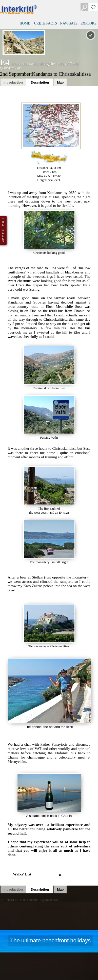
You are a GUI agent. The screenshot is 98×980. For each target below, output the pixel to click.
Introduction (13, 82)
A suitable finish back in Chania (49, 795)
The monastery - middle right (49, 542)
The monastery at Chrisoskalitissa (49, 626)
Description (40, 82)
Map (60, 82)
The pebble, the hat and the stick (49, 693)
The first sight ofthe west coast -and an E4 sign (49, 490)
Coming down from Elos (49, 368)
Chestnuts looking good (49, 232)
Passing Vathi (49, 417)
